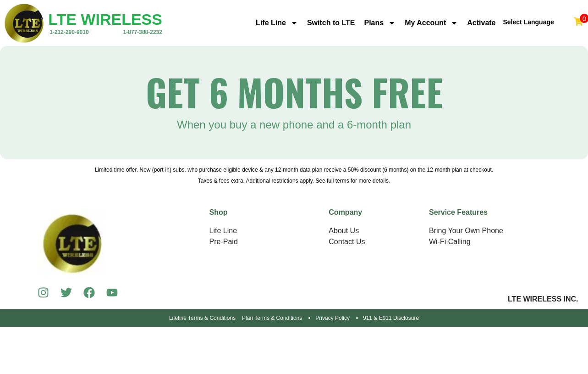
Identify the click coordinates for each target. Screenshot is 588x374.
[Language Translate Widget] (537, 19)
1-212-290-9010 (69, 32)
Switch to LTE (331, 23)
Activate (481, 23)
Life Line (277, 23)
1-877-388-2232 (143, 32)
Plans (380, 23)
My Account (431, 23)
